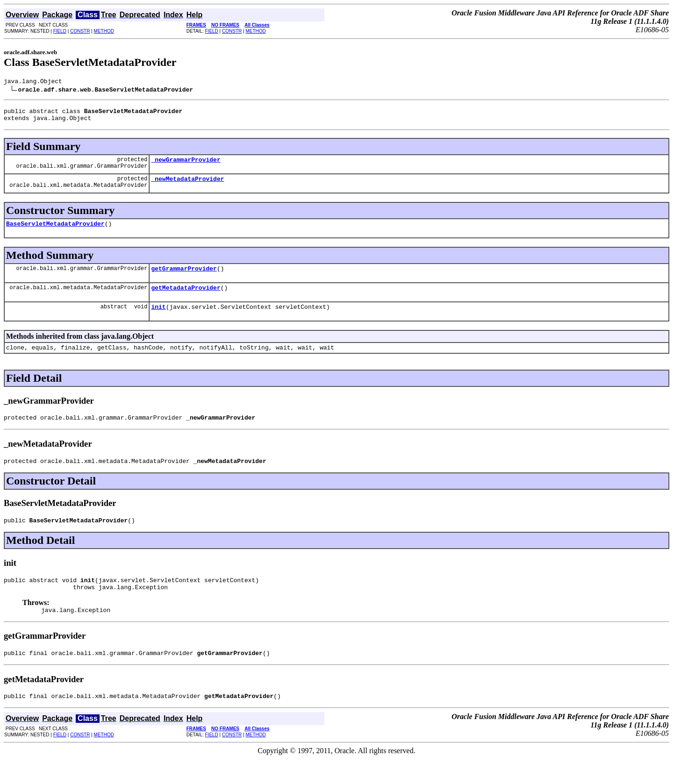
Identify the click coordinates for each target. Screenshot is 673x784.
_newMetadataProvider (187, 185)
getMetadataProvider (186, 299)
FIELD (60, 31)
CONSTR (80, 31)
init (158, 319)
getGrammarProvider (184, 278)
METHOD (104, 31)
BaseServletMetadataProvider (55, 232)
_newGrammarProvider (186, 165)
